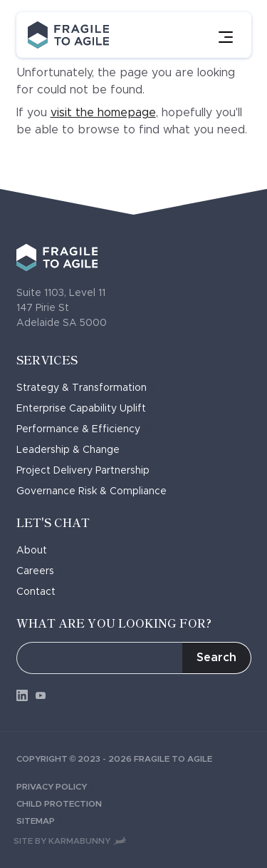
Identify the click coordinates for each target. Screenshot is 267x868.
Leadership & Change (73, 450)
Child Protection (63, 804)
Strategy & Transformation (86, 388)
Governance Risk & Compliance (96, 491)
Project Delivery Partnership (88, 471)
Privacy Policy (56, 787)
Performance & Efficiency (83, 429)
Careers (40, 571)
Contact (41, 592)
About (36, 551)
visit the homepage (103, 113)
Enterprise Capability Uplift (86, 409)
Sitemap (40, 821)
